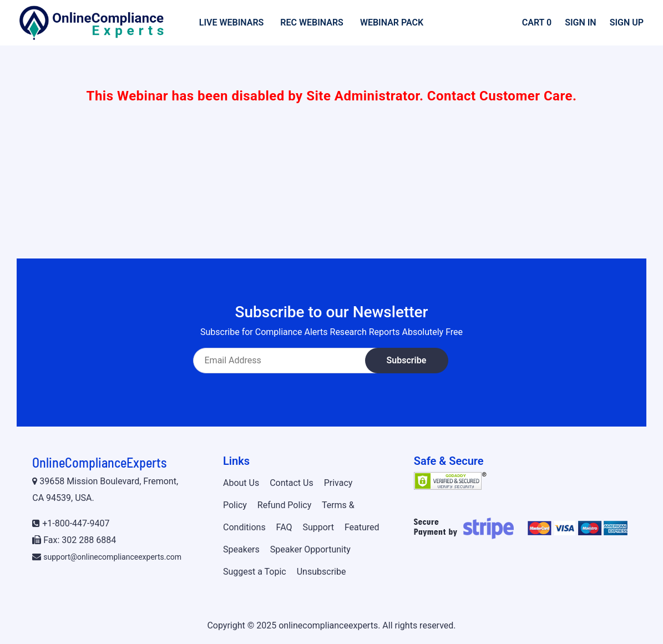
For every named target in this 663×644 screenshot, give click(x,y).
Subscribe (407, 360)
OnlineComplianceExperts (99, 462)
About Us (241, 483)
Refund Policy (284, 505)
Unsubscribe (322, 572)
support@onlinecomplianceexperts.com (112, 557)
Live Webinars (232, 22)
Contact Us (292, 483)
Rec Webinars (312, 22)
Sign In (581, 22)
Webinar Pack (392, 22)
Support (318, 527)
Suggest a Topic (255, 572)
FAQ (284, 527)
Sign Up (627, 22)
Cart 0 (537, 22)
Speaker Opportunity (310, 549)
